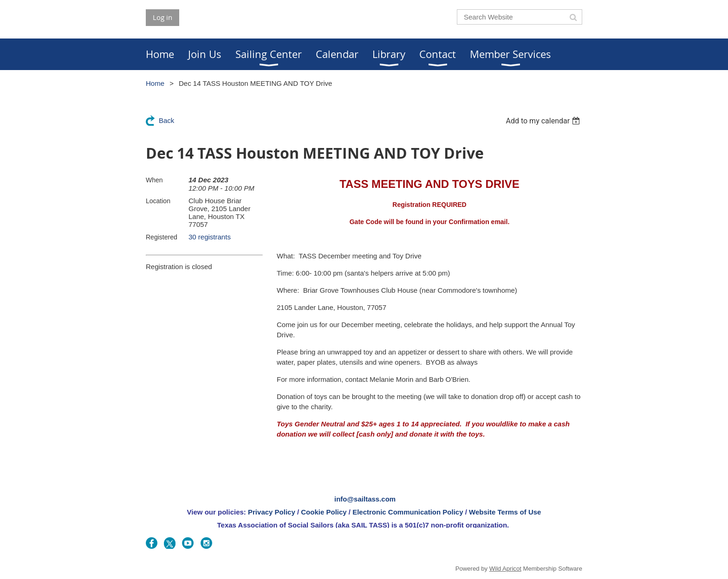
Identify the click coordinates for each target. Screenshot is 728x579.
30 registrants (210, 237)
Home (155, 83)
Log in (162, 17)
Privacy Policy (272, 512)
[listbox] (544, 121)
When (154, 180)
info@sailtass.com (365, 499)
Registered (162, 237)
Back (166, 120)
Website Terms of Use (505, 512)
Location (158, 201)
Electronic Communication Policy (408, 512)
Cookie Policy (324, 512)
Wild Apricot (505, 569)
